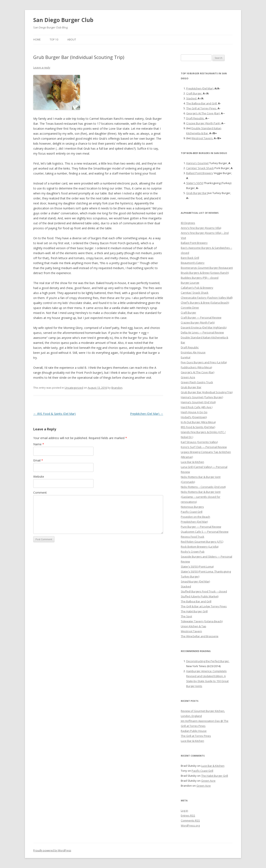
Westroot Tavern (202, 138)
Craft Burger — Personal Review (201, 317)
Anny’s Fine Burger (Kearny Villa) (201, 228)
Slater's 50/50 (195, 183)
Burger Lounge (190, 283)
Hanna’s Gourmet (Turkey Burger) (202, 397)
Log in (184, 811)
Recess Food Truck (193, 537)
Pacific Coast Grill (192, 512)
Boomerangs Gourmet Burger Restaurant (207, 268)
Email (38, 460)
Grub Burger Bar (196, 193)
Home (37, 40)
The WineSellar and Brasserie (200, 636)
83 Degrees (188, 223)
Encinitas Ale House (193, 352)
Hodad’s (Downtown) (194, 417)
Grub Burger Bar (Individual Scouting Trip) (207, 392)
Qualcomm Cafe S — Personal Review (205, 532)
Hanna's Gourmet (197, 163)
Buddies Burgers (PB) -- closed (200, 278)
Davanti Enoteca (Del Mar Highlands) (204, 327)
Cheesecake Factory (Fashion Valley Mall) (207, 298)
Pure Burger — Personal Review (201, 527)
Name (39, 444)
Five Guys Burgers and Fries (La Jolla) (204, 362)
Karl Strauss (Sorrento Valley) (199, 442)
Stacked (191, 98)
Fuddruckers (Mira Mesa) (196, 367)
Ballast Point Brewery (200, 173)
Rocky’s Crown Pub (193, 552)
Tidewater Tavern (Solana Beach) (202, 621)
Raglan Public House (194, 731)
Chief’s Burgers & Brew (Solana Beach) (205, 303)
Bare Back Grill (190, 258)
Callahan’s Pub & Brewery (197, 288)
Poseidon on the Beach (195, 517)
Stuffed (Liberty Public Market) (200, 596)
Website (39, 477)
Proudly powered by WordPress (52, 850)
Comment (40, 493)
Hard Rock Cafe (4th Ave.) (197, 407)
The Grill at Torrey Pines (201, 108)
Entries (188, 816)
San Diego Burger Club (63, 20)
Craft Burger (194, 93)
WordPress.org (190, 825)
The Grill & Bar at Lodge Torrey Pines (204, 606)
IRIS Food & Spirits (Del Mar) (54, 414)
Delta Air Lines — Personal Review (202, 332)
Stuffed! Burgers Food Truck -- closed (204, 591)
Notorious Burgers (192, 507)
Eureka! (186, 357)
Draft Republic (195, 118)
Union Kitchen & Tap (193, 626)
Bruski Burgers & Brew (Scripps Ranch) (205, 273)
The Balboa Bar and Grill (201, 103)
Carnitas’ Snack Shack (200, 168)
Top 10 (54, 40)
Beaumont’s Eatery (193, 263)
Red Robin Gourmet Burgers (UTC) (202, 542)
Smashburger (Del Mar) (195, 581)
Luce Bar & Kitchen (192, 462)
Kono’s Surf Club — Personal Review (204, 447)
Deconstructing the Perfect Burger (208, 661)
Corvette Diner (190, 308)
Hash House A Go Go (194, 412)
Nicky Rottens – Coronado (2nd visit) (203, 487)
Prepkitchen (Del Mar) (147, 414)
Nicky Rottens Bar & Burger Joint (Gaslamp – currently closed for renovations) (201, 497)
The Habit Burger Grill (194, 611)
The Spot (186, 616)
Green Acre (188, 377)
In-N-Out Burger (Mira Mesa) (198, 422)
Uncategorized (74, 388)
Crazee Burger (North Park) (203, 123)
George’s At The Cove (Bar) (203, 113)
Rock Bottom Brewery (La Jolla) (200, 547)
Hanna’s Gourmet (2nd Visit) (198, 402)
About (72, 40)
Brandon (117, 388)
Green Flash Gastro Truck (197, 382)
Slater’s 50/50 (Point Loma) (197, 566)
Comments (190, 820)
